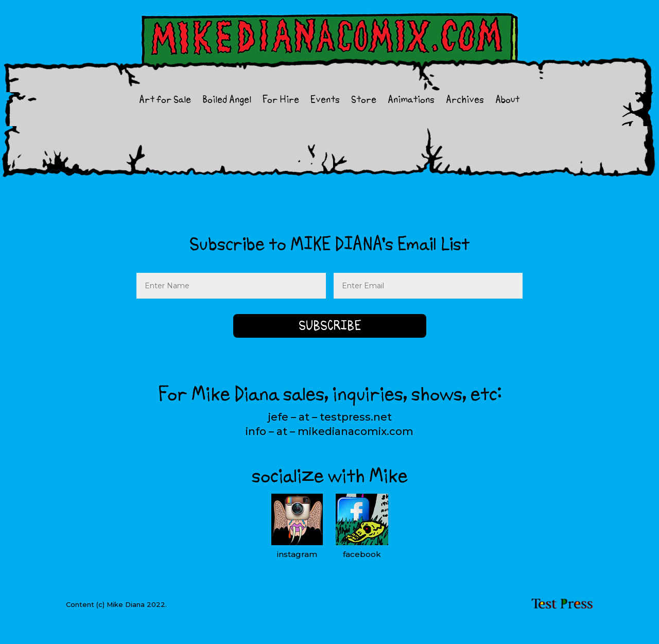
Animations (411, 101)
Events (325, 101)
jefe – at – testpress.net (330, 417)
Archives (465, 101)
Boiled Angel (227, 101)
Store (364, 101)
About (507, 101)
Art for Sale (165, 101)
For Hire (281, 101)
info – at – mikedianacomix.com (329, 431)
